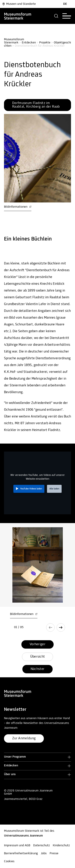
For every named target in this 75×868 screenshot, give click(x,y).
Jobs (44, 853)
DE (65, 4)
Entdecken (29, 43)
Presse (54, 853)
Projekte (45, 43)
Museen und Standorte (19, 4)
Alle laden (54, 489)
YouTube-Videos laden (31, 489)
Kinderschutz (61, 845)
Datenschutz (41, 845)
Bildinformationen (18, 207)
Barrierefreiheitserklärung (21, 853)
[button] (56, 16)
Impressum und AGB (17, 845)
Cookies (9, 861)
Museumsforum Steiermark (14, 41)
